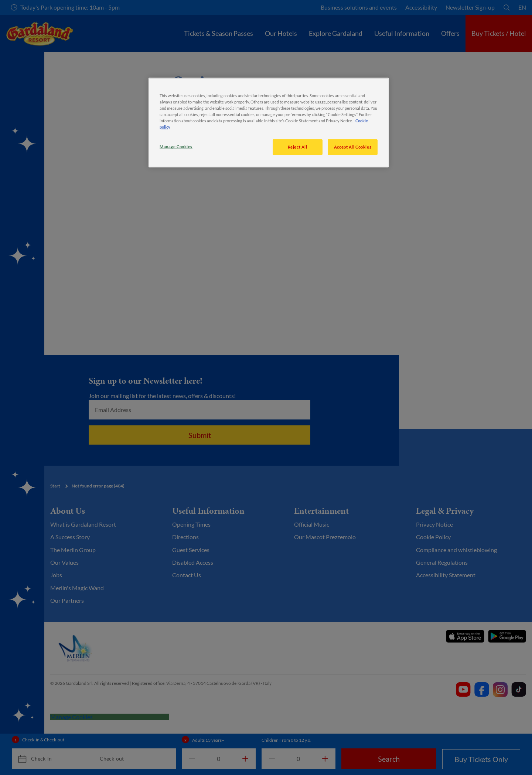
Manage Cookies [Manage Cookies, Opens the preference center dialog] (176, 147)
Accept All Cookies (353, 147)
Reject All (298, 147)
